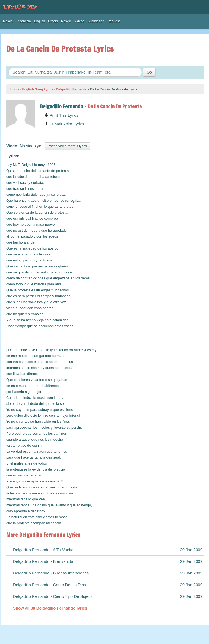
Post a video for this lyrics (67, 146)
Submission (96, 21)
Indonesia (24, 21)
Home (15, 89)
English (39, 21)
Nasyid (66, 21)
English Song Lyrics (38, 89)
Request (114, 21)
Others (53, 21)
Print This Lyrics (61, 115)
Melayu (8, 21)
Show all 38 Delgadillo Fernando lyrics (50, 608)
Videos (79, 21)
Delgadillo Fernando (72, 89)
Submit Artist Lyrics (64, 124)
